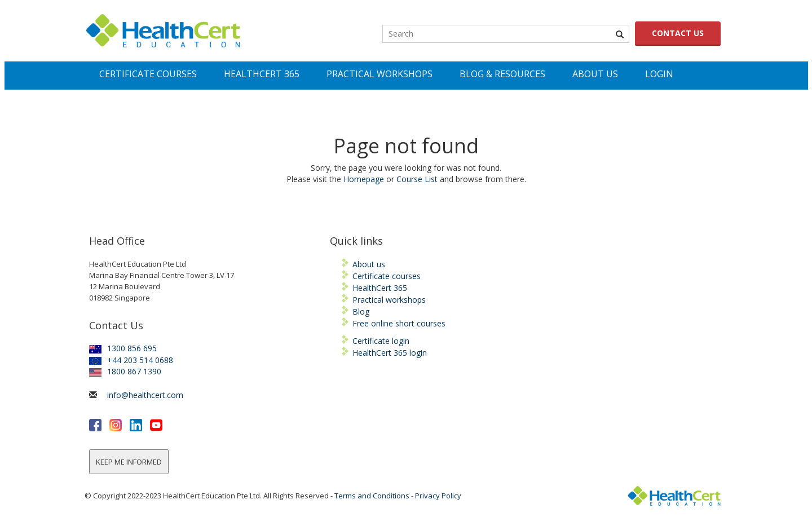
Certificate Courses (148, 74)
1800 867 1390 (125, 371)
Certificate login (381, 341)
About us (369, 264)
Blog (361, 311)
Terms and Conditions (372, 496)
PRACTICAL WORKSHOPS (379, 74)
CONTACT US (678, 33)
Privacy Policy (438, 496)
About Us (595, 74)
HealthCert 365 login (390, 353)
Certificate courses (387, 276)
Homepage (364, 179)
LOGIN (659, 74)
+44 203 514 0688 (131, 360)
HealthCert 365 (380, 288)
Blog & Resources (502, 74)
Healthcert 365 (262, 74)
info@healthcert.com (145, 395)
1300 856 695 (123, 348)
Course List (417, 179)
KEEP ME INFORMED (129, 462)
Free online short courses (399, 323)
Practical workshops (389, 300)
